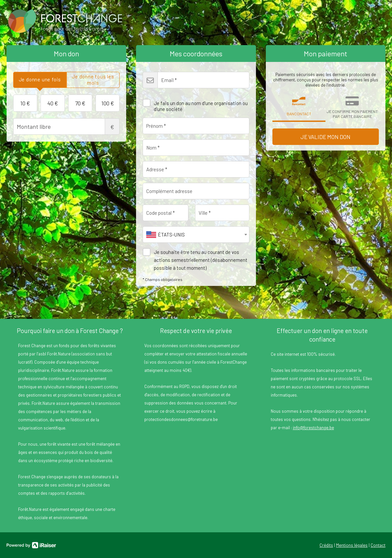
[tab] (40, 80)
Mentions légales (352, 545)
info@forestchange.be (313, 428)
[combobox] (196, 235)
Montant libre (66, 126)
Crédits (326, 545)
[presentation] (40, 80)
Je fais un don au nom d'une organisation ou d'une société (195, 104)
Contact (378, 545)
